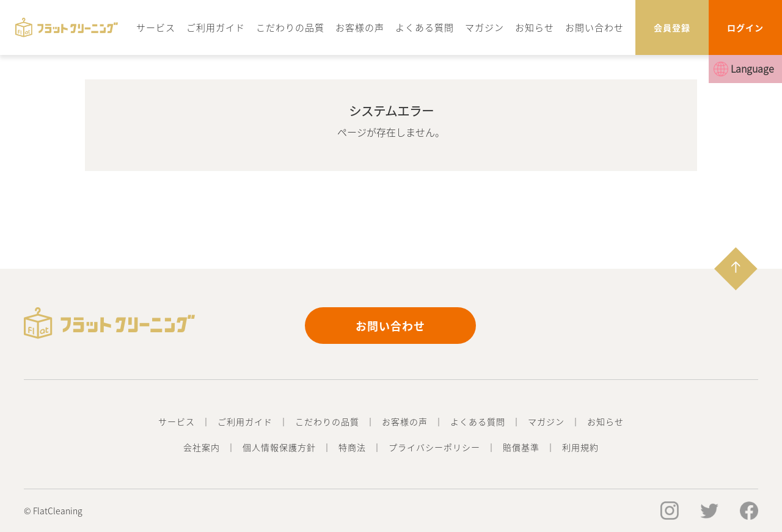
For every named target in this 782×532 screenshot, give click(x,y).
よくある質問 (425, 27)
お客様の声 (360, 27)
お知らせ (535, 27)
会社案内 (202, 447)
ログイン (745, 27)
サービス (156, 27)
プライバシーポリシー (434, 447)
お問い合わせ (594, 27)
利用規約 (580, 447)
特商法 (352, 447)
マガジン (484, 27)
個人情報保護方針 (279, 447)
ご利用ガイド (216, 27)
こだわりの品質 (290, 27)
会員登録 (672, 27)
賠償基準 (521, 447)
